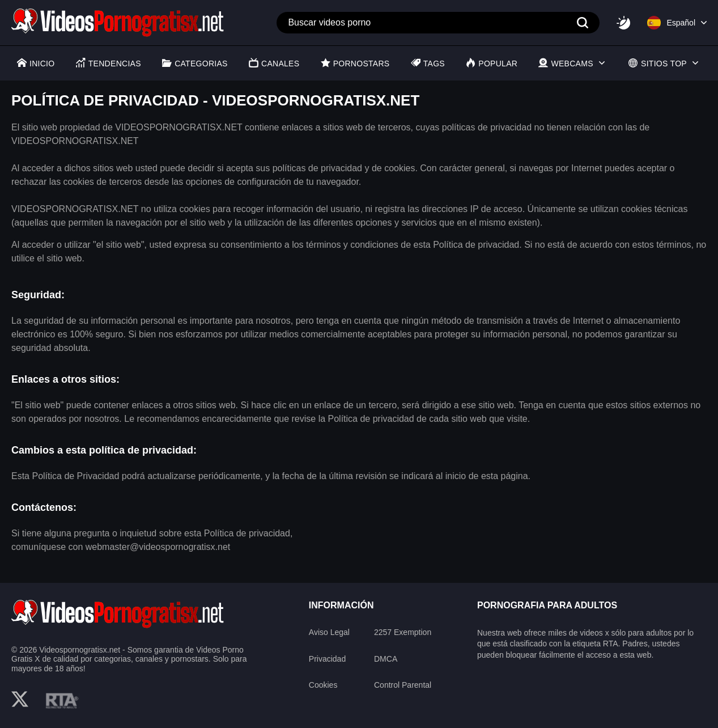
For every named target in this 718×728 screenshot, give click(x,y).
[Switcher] (623, 23)
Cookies (323, 685)
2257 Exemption (403, 632)
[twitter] (20, 701)
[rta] (62, 701)
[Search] (585, 23)
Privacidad (327, 659)
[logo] (118, 614)
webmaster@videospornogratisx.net (158, 547)
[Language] (677, 23)
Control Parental (403, 685)
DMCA (386, 659)
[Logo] (118, 23)
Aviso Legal (329, 632)
